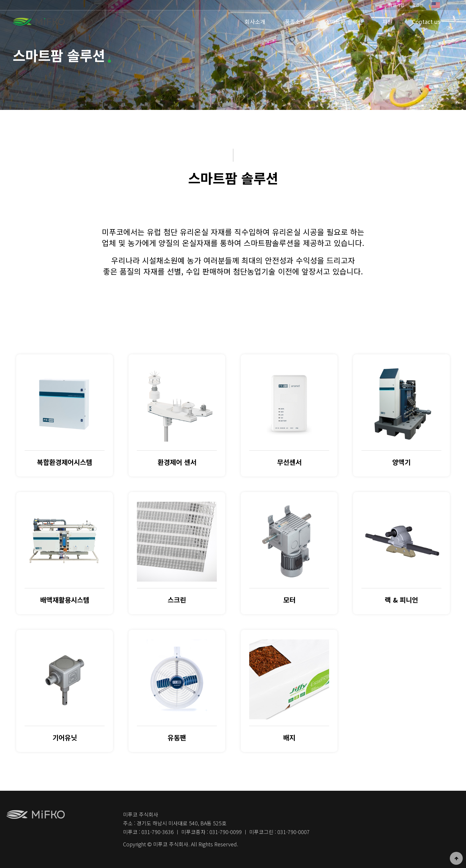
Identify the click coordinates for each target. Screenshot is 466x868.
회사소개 (255, 21)
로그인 (418, 5)
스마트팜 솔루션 (344, 21)
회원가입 (396, 5)
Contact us (426, 21)
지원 (387, 21)
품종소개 (295, 21)
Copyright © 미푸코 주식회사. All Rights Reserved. (181, 844)
